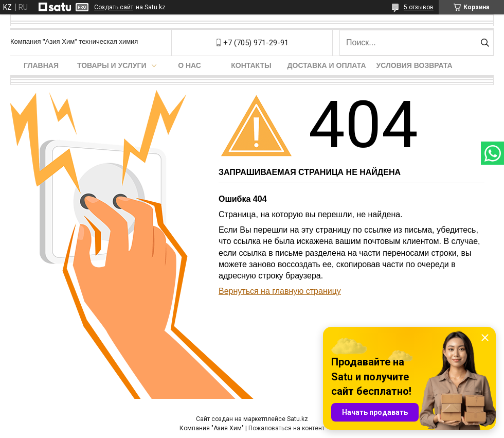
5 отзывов (419, 7)
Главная (41, 65)
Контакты (251, 65)
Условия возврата (415, 65)
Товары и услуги (112, 65)
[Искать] (485, 43)
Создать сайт (114, 7)
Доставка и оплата (327, 65)
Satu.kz (298, 419)
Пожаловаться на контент (286, 428)
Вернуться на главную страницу (280, 291)
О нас (190, 65)
